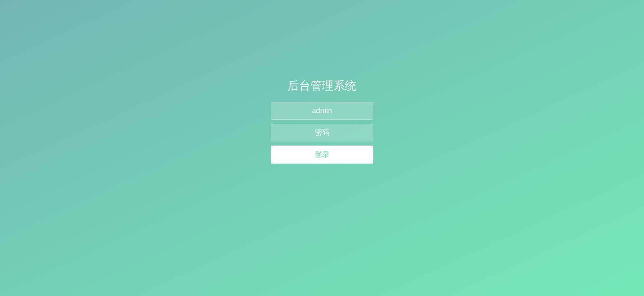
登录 (322, 155)
